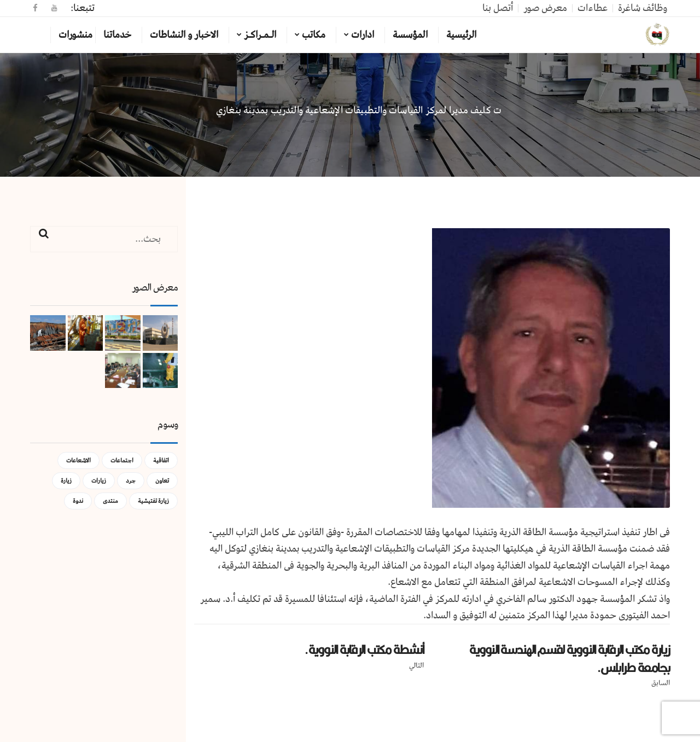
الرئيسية (461, 35)
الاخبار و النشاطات (184, 35)
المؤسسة (410, 35)
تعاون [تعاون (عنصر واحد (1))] (162, 481)
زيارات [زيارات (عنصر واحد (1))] (99, 481)
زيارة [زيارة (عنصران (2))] (66, 481)
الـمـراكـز (260, 35)
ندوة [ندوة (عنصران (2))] (78, 501)
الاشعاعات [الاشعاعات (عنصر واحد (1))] (78, 460)
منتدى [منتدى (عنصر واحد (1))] (110, 501)
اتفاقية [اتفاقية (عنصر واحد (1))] (161, 460)
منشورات (75, 35)
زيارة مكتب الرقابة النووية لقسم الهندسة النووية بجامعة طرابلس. (570, 659)
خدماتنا (117, 35)
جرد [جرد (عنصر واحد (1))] (131, 481)
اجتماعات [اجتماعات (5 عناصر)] (122, 460)
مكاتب (314, 35)
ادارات (363, 35)
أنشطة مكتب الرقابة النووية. (364, 650)
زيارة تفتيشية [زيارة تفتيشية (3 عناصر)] (153, 501)
